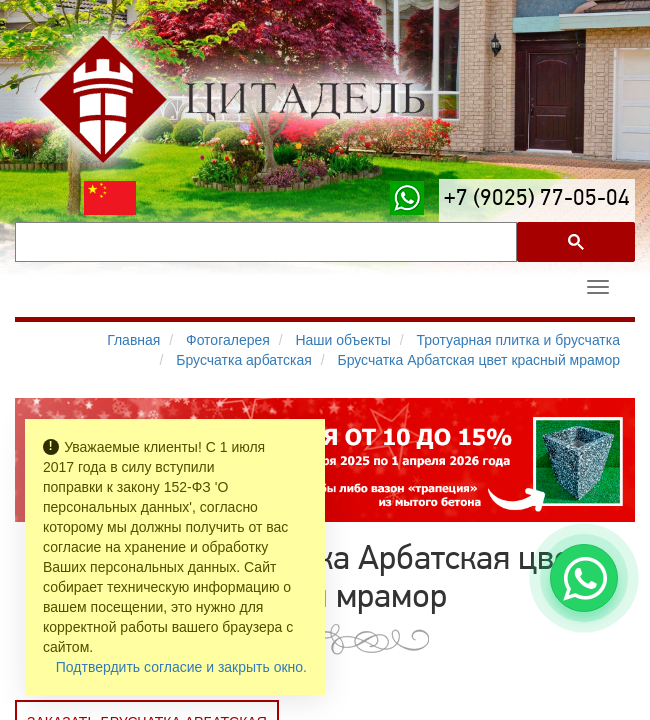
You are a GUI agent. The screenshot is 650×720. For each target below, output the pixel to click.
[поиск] (264, 242)
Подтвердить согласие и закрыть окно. (181, 667)
